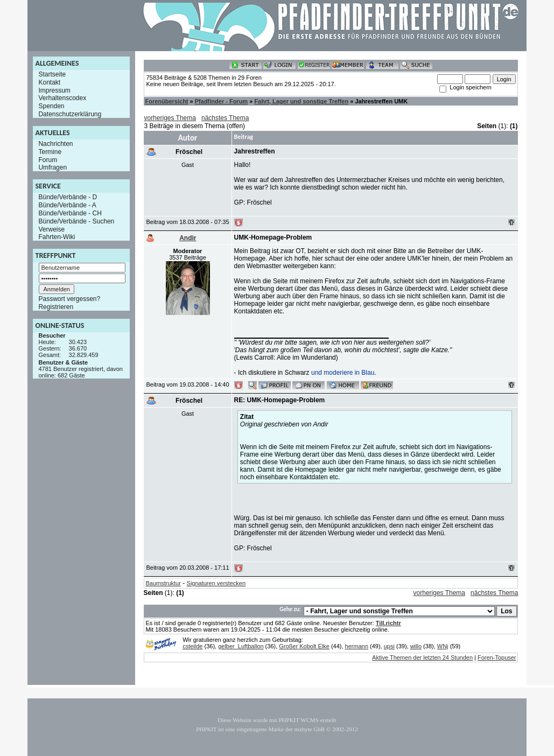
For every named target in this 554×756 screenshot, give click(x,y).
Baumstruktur (163, 583)
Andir (188, 238)
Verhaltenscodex (62, 98)
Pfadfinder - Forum (221, 101)
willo (416, 646)
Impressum (54, 90)
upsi (389, 646)
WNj (443, 646)
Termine (50, 152)
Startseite (52, 74)
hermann (357, 646)
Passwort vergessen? (69, 299)
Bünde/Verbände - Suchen (76, 221)
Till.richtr (388, 623)
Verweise (51, 229)
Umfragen (52, 167)
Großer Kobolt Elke (304, 646)
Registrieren (56, 307)
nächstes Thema (225, 118)
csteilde (192, 646)
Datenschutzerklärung (70, 114)
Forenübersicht (166, 101)
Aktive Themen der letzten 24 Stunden (422, 657)
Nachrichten (55, 144)
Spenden (51, 106)
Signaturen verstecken (216, 583)
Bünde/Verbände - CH (70, 213)
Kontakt (49, 82)
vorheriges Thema (170, 118)
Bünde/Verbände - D (68, 197)
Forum (48, 159)
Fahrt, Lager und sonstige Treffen (301, 101)
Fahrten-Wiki (57, 237)
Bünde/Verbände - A (67, 205)
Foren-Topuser (497, 657)
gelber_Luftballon (241, 646)
